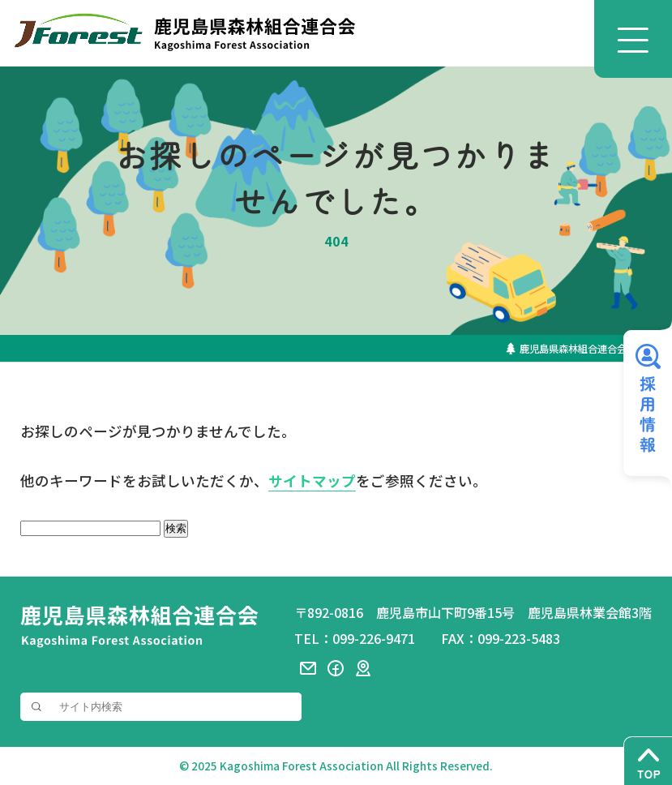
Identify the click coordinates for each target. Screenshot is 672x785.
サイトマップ (312, 481)
